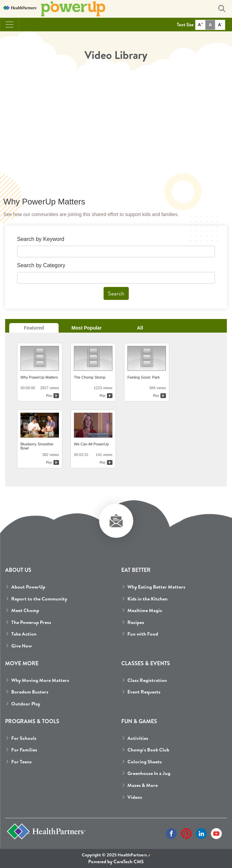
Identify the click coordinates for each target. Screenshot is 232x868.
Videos (135, 797)
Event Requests (144, 692)
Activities (138, 738)
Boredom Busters (30, 692)
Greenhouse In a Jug (149, 773)
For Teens (21, 762)
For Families (24, 750)
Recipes (136, 622)
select (211, 279)
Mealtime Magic (145, 610)
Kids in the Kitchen (148, 599)
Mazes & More (143, 785)
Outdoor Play (26, 704)
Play (49, 395)
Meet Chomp (25, 610)
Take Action (24, 634)
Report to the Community (39, 599)
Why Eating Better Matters (156, 587)
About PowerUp (28, 587)
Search (116, 293)
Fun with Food (143, 634)
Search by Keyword (41, 239)
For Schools (24, 738)
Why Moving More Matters (40, 680)
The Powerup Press (31, 622)
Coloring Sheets (145, 762)
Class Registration (147, 680)
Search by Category (41, 265)
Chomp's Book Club (148, 750)
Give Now (21, 646)
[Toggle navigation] (10, 25)
